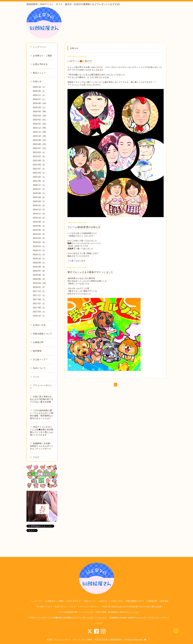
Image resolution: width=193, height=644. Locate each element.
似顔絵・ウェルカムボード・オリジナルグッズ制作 (70, 640)
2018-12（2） (40, 250)
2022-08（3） (40, 165)
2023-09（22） (40, 140)
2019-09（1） (40, 222)
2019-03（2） (40, 238)
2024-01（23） (40, 124)
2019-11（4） (40, 214)
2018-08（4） (40, 267)
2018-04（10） (40, 283)
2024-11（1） (40, 95)
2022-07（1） (40, 169)
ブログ (35, 457)
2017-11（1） (40, 295)
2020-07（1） (40, 189)
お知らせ (36, 81)
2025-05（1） (40, 91)
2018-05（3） (40, 279)
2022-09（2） (40, 160)
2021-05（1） (40, 181)
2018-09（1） (40, 263)
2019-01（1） (40, 246)
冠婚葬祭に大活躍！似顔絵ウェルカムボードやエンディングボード (42, 446)
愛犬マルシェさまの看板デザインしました (90, 272)
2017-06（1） (40, 308)
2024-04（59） (40, 111)
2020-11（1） (40, 185)
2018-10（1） (40, 259)
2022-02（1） (40, 177)
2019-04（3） (40, 234)
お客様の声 (37, 342)
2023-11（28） (40, 132)
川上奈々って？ (39, 359)
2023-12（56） (40, 128)
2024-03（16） (40, 116)
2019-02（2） (40, 242)
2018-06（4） (40, 275)
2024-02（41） (40, 120)
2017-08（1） (40, 299)
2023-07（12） (40, 148)
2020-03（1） (40, 201)
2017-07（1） (40, 303)
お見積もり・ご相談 (41, 56)
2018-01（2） (40, 287)
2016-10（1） (40, 316)
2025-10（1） (40, 87)
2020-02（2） (40, 205)
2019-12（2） (40, 210)
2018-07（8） (40, 271)
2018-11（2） (40, 254)
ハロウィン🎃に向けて (80, 61)
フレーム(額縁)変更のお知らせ (84, 227)
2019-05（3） (40, 230)
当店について (38, 368)
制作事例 (36, 351)
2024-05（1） (40, 107)
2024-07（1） (40, 99)
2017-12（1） (40, 291)
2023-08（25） (40, 144)
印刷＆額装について (41, 334)
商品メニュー (38, 73)
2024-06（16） (40, 103)
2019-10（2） (40, 218)
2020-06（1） (40, 193)
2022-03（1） (40, 173)
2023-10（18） (40, 136)
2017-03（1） (40, 312)
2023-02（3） (40, 156)
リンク (35, 377)
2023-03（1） (40, 152)
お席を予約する (39, 64)
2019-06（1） (40, 226)
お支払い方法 (38, 325)
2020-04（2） (40, 197)
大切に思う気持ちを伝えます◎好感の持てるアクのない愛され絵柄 (42, 399)
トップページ (38, 47)
